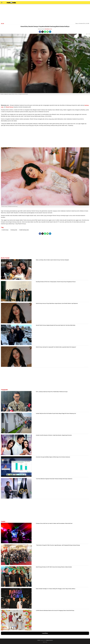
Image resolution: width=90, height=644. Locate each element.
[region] (45, 13)
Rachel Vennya (10, 107)
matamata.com (43, 640)
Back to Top (45, 642)
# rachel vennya (5, 230)
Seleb (2, 24)
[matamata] (11, 3)
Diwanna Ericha (41, 29)
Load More (45, 633)
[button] (2, 2)
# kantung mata (14, 230)
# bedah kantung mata (24, 230)
